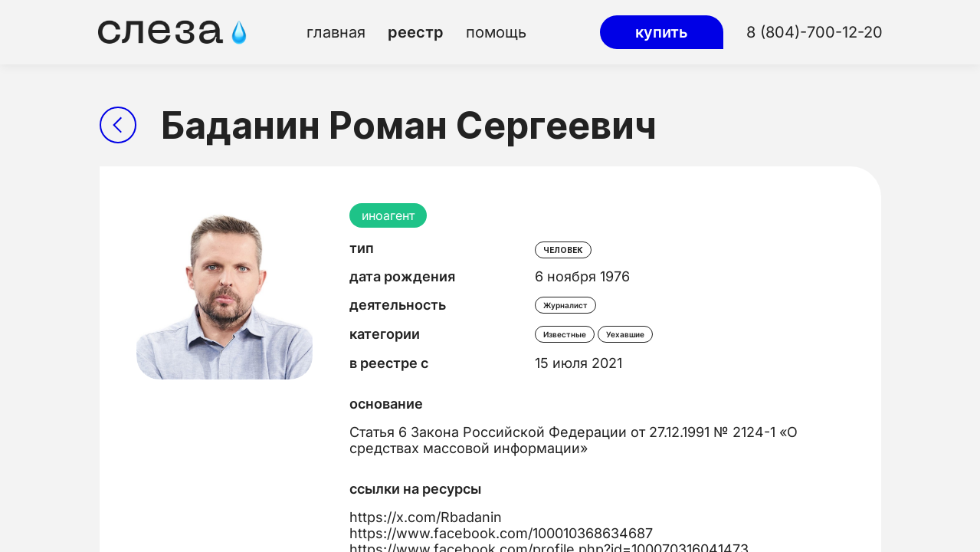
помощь (496, 32)
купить (662, 32)
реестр (416, 32)
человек (563, 250)
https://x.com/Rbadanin (426, 517)
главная (336, 32)
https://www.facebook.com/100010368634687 (501, 533)
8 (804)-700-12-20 (814, 32)
